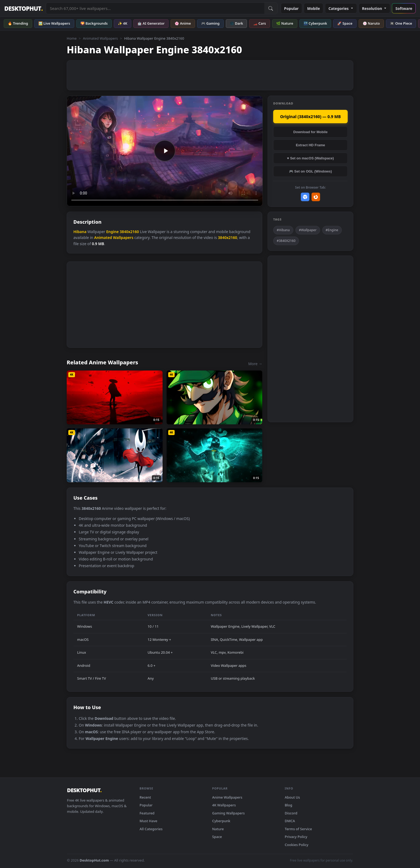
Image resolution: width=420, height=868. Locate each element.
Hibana (80, 232)
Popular (291, 8)
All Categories (151, 829)
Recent (145, 797)
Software (404, 8)
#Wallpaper (308, 230)
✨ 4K (123, 23)
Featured (147, 813)
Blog (288, 805)
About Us (292, 797)
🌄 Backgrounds (94, 23)
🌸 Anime (183, 23)
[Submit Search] (271, 8)
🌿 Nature (285, 23)
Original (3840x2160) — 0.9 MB (311, 117)
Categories (341, 8)
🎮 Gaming (210, 23)
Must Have (148, 821)
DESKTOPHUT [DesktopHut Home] (23, 8)
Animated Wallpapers (100, 38)
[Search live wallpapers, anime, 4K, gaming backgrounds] (155, 8)
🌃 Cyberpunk (315, 23)
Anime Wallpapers (227, 797)
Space (217, 837)
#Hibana (283, 230)
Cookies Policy (297, 845)
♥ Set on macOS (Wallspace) (311, 158)
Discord (291, 813)
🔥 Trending (18, 23)
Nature (218, 829)
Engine (112, 232)
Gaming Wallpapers (228, 813)
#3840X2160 (286, 241)
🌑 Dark (237, 23)
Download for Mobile (310, 132)
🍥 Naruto (371, 23)
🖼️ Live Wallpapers (54, 23)
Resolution (375, 8)
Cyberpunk (221, 821)
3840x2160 (129, 232)
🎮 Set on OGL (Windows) (310, 171)
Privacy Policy (296, 837)
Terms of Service (298, 829)
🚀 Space (345, 23)
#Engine (332, 230)
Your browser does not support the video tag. (165, 151)
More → (255, 364)
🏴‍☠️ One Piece (401, 23)
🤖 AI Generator (151, 23)
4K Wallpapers (224, 805)
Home (72, 38)
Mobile (314, 8)
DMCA (290, 821)
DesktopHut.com (94, 860)
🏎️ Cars (259, 23)
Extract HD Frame (310, 145)
